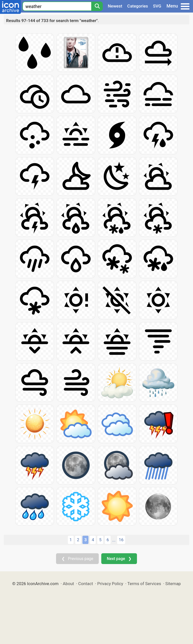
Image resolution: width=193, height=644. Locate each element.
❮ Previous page (77, 559)
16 (121, 540)
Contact (86, 584)
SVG (157, 6)
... (114, 540)
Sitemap (173, 584)
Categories (138, 6)
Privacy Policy (110, 584)
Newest (115, 6)
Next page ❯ (119, 559)
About (68, 584)
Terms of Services (144, 584)
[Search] (97, 6)
